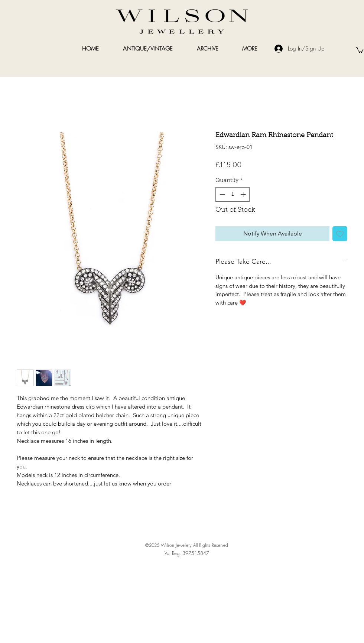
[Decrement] (222, 194)
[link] (360, 50)
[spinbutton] (233, 194)
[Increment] (244, 194)
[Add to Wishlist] (340, 234)
